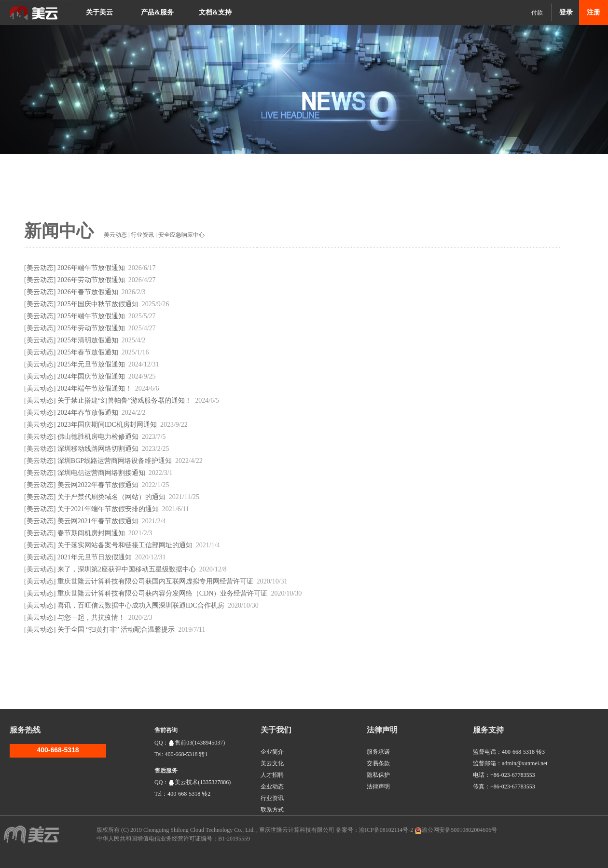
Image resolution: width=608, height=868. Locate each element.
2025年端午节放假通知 (91, 316)
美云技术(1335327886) (200, 782)
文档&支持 (215, 12)
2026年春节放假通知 (88, 292)
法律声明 (378, 787)
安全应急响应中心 (181, 235)
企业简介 (272, 752)
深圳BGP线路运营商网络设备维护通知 (115, 461)
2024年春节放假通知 (88, 413)
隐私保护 (378, 775)
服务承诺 (378, 752)
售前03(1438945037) (197, 743)
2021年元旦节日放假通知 (95, 557)
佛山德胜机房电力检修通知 (98, 437)
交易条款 (378, 763)
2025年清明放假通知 (88, 340)
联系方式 (272, 810)
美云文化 (272, 763)
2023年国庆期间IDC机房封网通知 (107, 425)
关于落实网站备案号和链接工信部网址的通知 (125, 545)
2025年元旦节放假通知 (91, 364)
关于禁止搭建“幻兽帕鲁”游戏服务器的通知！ (124, 400)
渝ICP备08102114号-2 (386, 830)
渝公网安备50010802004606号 (459, 830)
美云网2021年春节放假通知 (98, 521)
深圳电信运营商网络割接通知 (101, 473)
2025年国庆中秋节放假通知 (98, 304)
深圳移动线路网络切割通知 (98, 449)
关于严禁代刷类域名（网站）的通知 (111, 497)
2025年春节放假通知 (88, 352)
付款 (537, 13)
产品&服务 (157, 12)
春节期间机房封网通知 (91, 533)
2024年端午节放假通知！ (95, 388)
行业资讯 (142, 235)
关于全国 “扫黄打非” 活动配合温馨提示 (116, 630)
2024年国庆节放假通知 (91, 376)
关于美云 (99, 12)
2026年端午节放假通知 (91, 268)
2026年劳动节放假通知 (91, 280)
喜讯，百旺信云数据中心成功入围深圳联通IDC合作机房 (141, 605)
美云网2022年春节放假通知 (98, 485)
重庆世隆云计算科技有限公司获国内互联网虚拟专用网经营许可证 (155, 581)
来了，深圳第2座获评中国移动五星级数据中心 (127, 569)
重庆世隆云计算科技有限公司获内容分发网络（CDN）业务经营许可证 (163, 593)
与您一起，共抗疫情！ (91, 617)
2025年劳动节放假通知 (91, 328)
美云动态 (115, 235)
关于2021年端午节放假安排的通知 (108, 509)
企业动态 (272, 787)
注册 (594, 12)
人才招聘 (272, 775)
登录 (566, 12)
